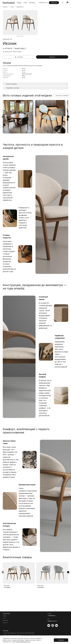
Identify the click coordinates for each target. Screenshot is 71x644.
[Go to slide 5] (21, 36)
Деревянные (20, 7)
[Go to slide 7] (23, 36)
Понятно (61, 640)
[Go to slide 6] (22, 36)
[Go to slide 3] (19, 36)
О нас (25, 3)
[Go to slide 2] (18, 36)
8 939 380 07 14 (43, 3)
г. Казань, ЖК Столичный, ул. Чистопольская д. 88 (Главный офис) (19, 633)
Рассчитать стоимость (62, 95)
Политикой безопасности (23, 642)
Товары (19, 3)
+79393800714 (51, 616)
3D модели (5, 620)
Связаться (54, 3)
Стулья (12, 7)
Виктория (7, 585)
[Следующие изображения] (68, 117)
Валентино (40, 585)
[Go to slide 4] (20, 36)
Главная (5, 7)
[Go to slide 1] (17, 36)
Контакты (32, 3)
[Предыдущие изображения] (3, 117)
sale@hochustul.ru (52, 621)
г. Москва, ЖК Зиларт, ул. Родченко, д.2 (12, 635)
